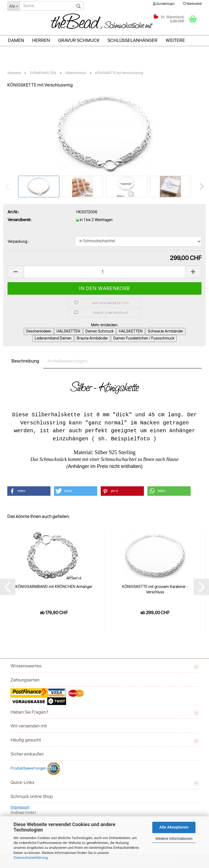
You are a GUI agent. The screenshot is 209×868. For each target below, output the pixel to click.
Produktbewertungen (29, 769)
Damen (16, 40)
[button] (29, 491)
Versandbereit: (19, 220)
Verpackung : (18, 242)
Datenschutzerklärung (31, 858)
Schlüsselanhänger (132, 40)
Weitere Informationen (174, 839)
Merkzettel (192, 4)
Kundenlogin (164, 4)
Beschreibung (25, 361)
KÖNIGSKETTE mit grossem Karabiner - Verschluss (155, 590)
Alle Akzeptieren (174, 827)
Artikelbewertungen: (68, 361)
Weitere (175, 40)
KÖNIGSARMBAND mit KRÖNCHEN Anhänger (54, 587)
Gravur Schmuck (79, 40)
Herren (41, 40)
